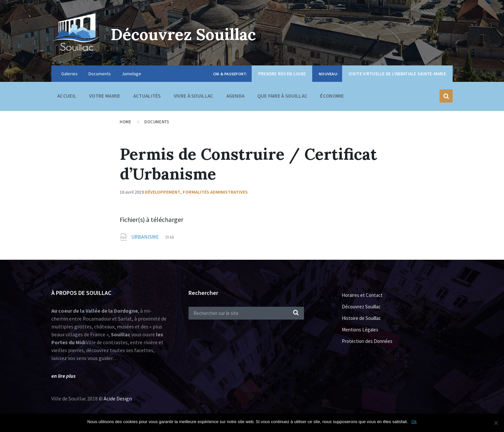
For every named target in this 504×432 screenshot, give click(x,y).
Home (126, 122)
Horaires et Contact (362, 295)
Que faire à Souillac (282, 97)
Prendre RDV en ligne (282, 74)
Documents (100, 74)
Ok (414, 422)
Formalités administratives (215, 192)
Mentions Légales (360, 330)
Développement (163, 192)
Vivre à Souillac (194, 97)
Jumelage (131, 74)
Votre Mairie (105, 97)
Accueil (67, 96)
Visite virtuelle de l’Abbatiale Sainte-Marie (397, 74)
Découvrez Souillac (183, 34)
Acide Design (118, 398)
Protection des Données (367, 341)
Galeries (69, 74)
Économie (332, 97)
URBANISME (146, 237)
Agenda (236, 96)
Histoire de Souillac (361, 318)
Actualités (147, 96)
